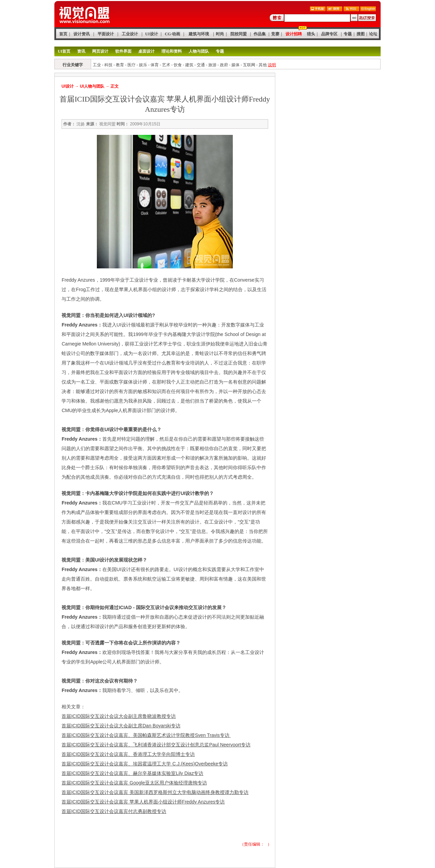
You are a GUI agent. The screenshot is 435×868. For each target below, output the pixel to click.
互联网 (249, 65)
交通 (201, 65)
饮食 (178, 65)
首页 (63, 34)
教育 (120, 65)
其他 (263, 65)
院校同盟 (239, 34)
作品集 (260, 34)
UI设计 (151, 34)
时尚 (220, 34)
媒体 (236, 65)
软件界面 (123, 51)
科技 (108, 65)
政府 (224, 65)
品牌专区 (329, 34)
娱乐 (143, 65)
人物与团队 (199, 51)
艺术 (166, 65)
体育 (155, 65)
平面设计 (106, 34)
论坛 (373, 34)
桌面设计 (146, 51)
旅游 (212, 65)
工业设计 (130, 34)
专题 (348, 34)
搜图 (361, 34)
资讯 (81, 51)
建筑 (189, 65)
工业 (97, 65)
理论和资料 (172, 51)
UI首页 (64, 51)
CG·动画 (172, 34)
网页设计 (100, 51)
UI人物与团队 (92, 86)
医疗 (132, 65)
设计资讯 (82, 34)
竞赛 (275, 34)
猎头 (311, 34)
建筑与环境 (199, 34)
